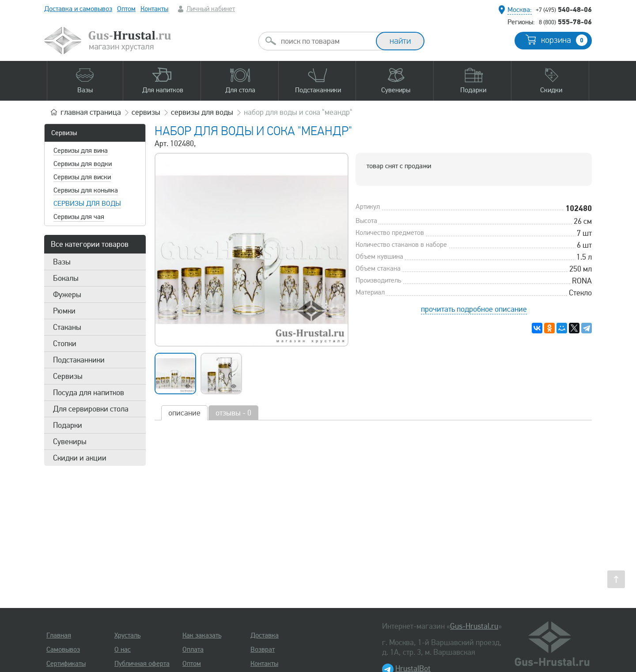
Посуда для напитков (89, 393)
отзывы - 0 (233, 413)
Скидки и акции (80, 458)
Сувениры (70, 442)
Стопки (65, 344)
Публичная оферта (142, 664)
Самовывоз (63, 649)
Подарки (68, 425)
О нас (123, 649)
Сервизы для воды (87, 204)
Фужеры (67, 294)
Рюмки (64, 311)
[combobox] (325, 41)
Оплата (193, 649)
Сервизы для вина (81, 151)
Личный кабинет (211, 9)
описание (184, 413)
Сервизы (64, 133)
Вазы (62, 262)
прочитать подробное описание (474, 309)
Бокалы (66, 278)
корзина (564, 40)
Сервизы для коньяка (86, 190)
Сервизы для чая (79, 217)
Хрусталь (127, 635)
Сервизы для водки (83, 164)
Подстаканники (79, 360)
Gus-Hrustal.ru (474, 626)
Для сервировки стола (91, 409)
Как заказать (202, 635)
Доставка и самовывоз (78, 9)
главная (91, 112)
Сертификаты (66, 664)
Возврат (263, 649)
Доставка (265, 635)
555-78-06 (565, 22)
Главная (59, 635)
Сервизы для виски (82, 177)
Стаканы (67, 327)
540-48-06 (564, 9)
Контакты (154, 9)
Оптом (126, 9)
